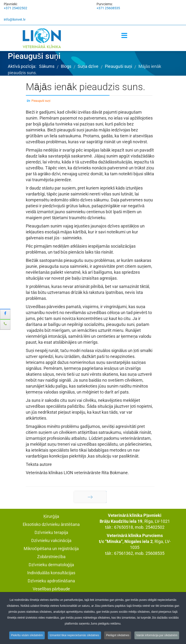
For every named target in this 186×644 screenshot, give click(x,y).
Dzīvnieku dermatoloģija (51, 565)
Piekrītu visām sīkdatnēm (27, 636)
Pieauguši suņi (41, 101)
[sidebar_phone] (5, 324)
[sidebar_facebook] (5, 314)
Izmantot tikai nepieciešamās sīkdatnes (74, 636)
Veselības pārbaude (51, 589)
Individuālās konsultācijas (51, 573)
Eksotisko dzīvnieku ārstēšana (51, 524)
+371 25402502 (15, 8)
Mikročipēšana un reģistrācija (51, 549)
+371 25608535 (108, 8)
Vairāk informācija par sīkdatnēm (157, 636)
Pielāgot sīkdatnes (118, 636)
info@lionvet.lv (15, 19)
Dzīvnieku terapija (51, 532)
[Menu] (124, 36)
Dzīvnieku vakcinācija (51, 540)
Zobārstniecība (51, 557)
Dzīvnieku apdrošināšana (51, 581)
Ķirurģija (51, 516)
